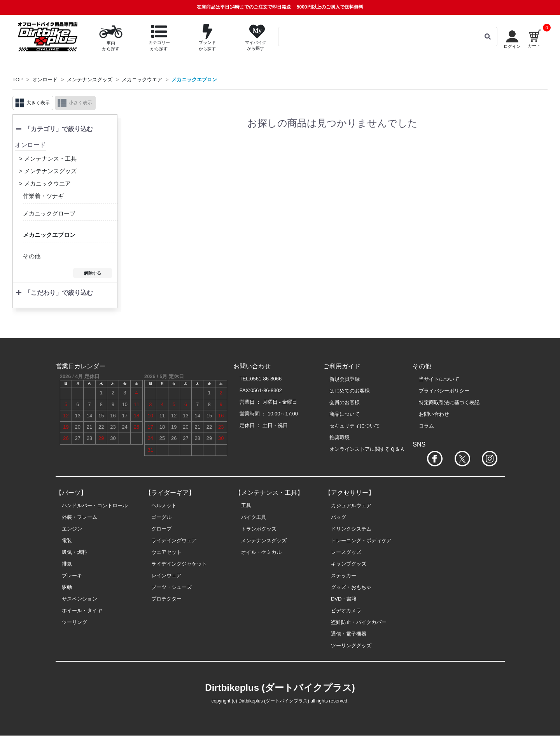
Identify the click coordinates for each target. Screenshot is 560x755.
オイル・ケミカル (261, 552)
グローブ (161, 529)
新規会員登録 (345, 379)
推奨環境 (339, 437)
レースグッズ (346, 552)
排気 (67, 564)
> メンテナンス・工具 (48, 159)
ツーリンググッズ (351, 646)
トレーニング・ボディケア (361, 540)
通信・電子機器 (349, 634)
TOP (18, 80)
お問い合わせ (434, 414)
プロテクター (166, 599)
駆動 (67, 587)
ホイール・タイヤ (82, 610)
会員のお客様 (345, 402)
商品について (345, 414)
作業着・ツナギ (43, 196)
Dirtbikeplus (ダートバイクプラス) (280, 688)
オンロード (45, 80)
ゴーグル (161, 517)
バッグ (339, 517)
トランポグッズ (259, 529)
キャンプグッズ (349, 564)
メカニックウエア (142, 80)
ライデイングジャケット (179, 564)
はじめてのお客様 (350, 391)
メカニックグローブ (49, 213)
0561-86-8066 (266, 379)
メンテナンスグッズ (90, 80)
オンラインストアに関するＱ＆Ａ (367, 449)
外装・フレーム (80, 517)
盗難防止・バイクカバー (359, 622)
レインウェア (166, 575)
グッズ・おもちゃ (351, 587)
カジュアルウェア (351, 505)
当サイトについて (439, 379)
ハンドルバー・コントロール (95, 505)
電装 (67, 540)
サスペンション (80, 599)
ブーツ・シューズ (171, 587)
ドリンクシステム (351, 529)
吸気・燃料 (74, 552)
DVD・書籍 (344, 599)
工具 (246, 505)
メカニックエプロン (194, 80)
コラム (426, 426)
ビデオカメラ (346, 610)
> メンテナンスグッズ (48, 171)
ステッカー (344, 575)
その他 (32, 256)
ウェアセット (166, 552)
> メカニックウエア (45, 183)
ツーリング (74, 622)
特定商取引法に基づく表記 (449, 402)
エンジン (72, 529)
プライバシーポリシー (444, 391)
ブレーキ (72, 575)
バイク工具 (254, 517)
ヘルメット (164, 505)
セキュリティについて (355, 426)
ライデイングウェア (174, 540)
